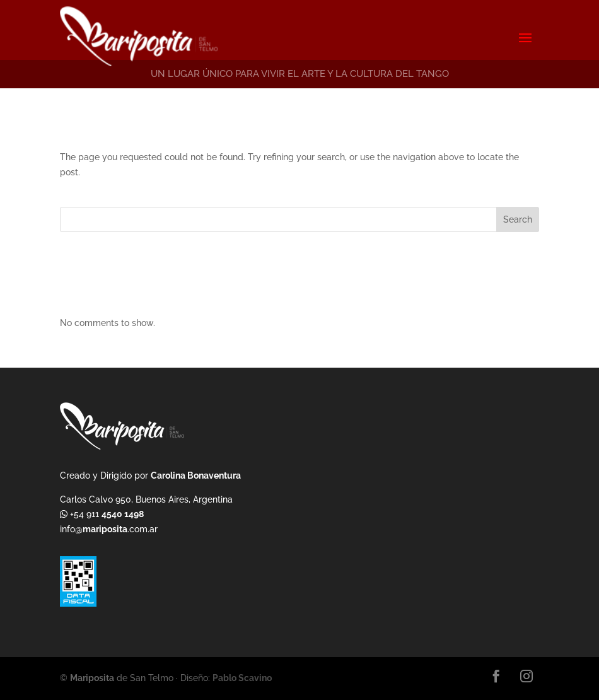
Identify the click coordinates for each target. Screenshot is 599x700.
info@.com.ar (109, 529)
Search (518, 219)
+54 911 (106, 514)
